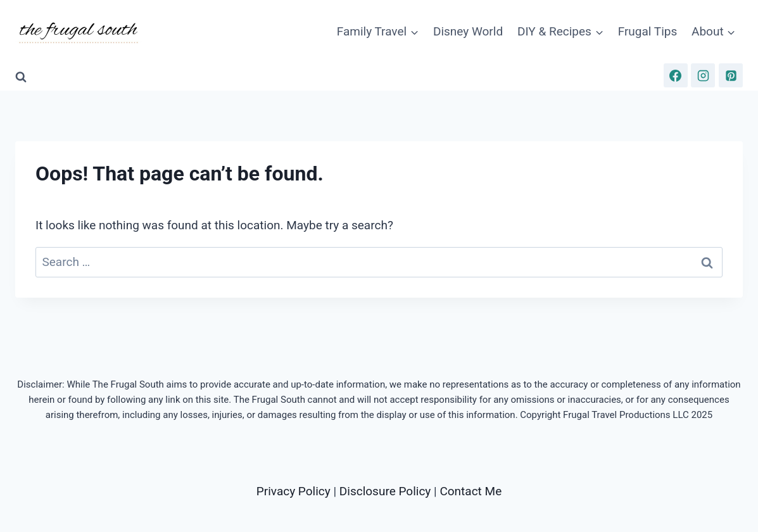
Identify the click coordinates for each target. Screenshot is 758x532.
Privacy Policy (294, 491)
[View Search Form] (21, 77)
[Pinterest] (731, 75)
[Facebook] (676, 75)
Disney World (468, 31)
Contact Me (471, 491)
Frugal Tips (648, 31)
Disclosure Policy (385, 491)
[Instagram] (703, 75)
